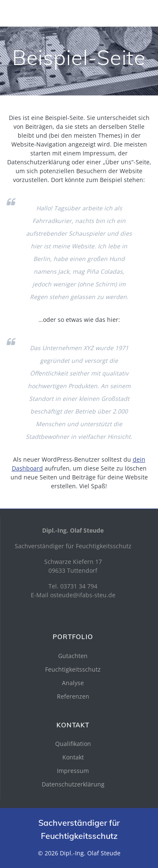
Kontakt (73, 757)
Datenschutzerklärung (73, 784)
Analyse (73, 683)
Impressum (73, 771)
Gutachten (73, 656)
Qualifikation (73, 744)
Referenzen (73, 696)
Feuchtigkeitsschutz (73, 669)
